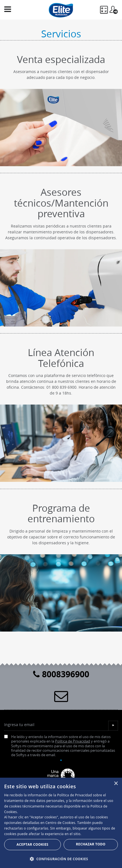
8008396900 (61, 674)
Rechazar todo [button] (91, 844)
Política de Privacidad (73, 741)
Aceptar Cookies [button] (33, 844)
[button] (61, 859)
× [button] (116, 784)
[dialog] (61, 823)
